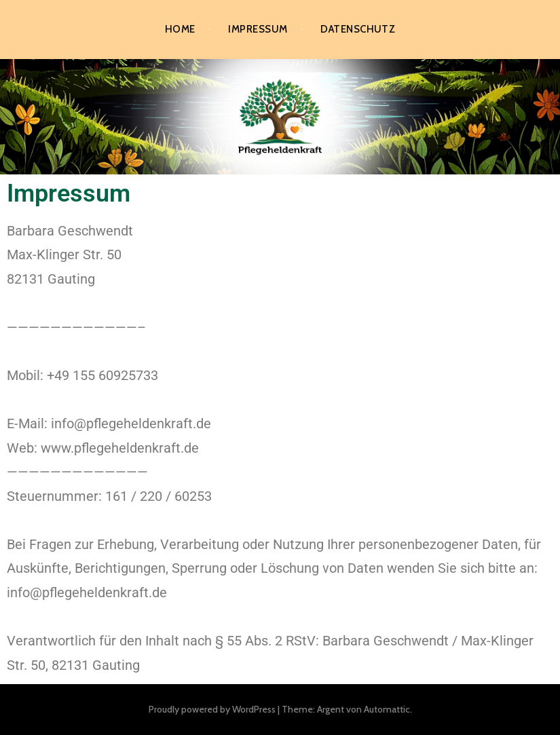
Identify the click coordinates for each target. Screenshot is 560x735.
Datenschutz (358, 29)
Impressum (258, 29)
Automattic (387, 709)
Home (180, 29)
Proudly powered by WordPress (212, 709)
